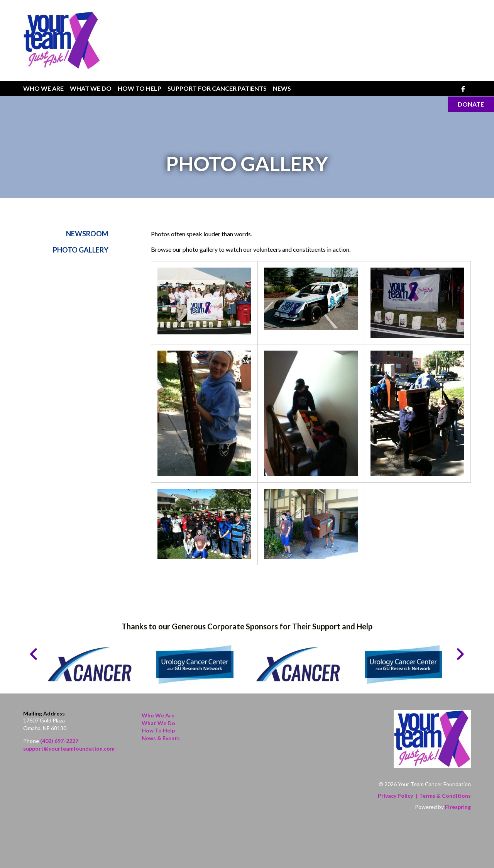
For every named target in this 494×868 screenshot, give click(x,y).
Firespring (458, 807)
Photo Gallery (81, 250)
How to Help (158, 730)
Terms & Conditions (445, 796)
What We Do (91, 88)
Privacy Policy (395, 796)
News (282, 88)
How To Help (140, 88)
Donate (471, 104)
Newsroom (87, 234)
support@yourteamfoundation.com (69, 748)
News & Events (161, 738)
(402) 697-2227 (59, 741)
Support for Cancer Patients (217, 88)
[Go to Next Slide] (460, 654)
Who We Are (43, 88)
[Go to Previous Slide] (34, 654)
